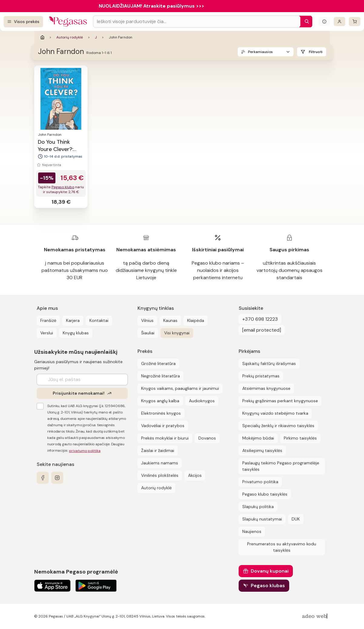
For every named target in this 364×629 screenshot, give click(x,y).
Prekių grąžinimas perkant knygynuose (280, 401)
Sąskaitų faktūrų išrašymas (269, 363)
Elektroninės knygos (161, 413)
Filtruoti (316, 52)
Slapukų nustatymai (262, 519)
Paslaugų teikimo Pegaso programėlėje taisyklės (281, 466)
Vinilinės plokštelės (160, 475)
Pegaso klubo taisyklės (265, 494)
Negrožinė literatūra (160, 376)
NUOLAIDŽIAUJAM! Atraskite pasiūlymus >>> (151, 6)
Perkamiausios (260, 52)
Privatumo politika (260, 482)
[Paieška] (305, 22)
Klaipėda (196, 320)
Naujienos (252, 531)
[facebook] (43, 478)
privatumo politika (85, 451)
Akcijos (195, 475)
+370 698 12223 (260, 319)
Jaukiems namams (160, 463)
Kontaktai (99, 320)
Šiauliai (148, 333)
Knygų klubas (76, 333)
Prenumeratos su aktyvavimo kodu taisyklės (282, 547)
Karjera (73, 320)
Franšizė (48, 320)
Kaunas (170, 320)
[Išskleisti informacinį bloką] (324, 22)
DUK (296, 519)
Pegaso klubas (268, 586)
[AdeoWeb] (316, 616)
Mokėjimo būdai (258, 438)
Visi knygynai (177, 333)
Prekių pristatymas (261, 376)
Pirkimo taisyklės (300, 438)
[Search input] (197, 22)
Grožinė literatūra (158, 363)
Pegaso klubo (63, 187)
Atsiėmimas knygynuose (266, 388)
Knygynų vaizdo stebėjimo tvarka (275, 413)
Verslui (47, 333)
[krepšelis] (355, 22)
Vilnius (147, 320)
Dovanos (207, 438)
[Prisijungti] (339, 22)
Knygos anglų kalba (160, 401)
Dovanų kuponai (270, 571)
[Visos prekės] (23, 22)
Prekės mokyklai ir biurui (165, 438)
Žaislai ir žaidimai (158, 450)
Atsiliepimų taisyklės (262, 450)
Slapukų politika (258, 507)
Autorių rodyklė (70, 37)
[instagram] (57, 478)
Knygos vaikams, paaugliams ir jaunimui (180, 388)
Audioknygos (202, 401)
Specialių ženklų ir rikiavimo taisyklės (278, 426)
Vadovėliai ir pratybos (163, 426)
